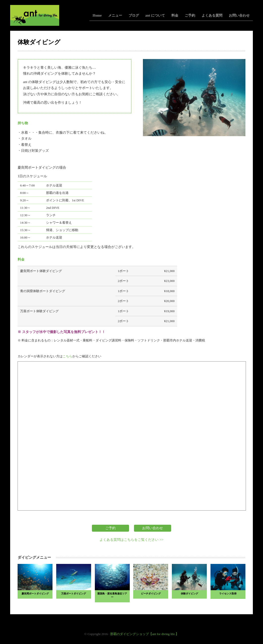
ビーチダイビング (151, 594)
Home (97, 15)
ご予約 (190, 15)
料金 (175, 15)
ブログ (134, 15)
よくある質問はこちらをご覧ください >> (131, 540)
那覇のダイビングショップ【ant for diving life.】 (145, 634)
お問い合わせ (239, 15)
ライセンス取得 (228, 594)
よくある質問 (212, 15)
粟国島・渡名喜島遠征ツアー (112, 595)
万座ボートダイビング (74, 594)
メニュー (115, 15)
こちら (67, 356)
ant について (155, 15)
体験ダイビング (189, 594)
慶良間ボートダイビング (35, 594)
